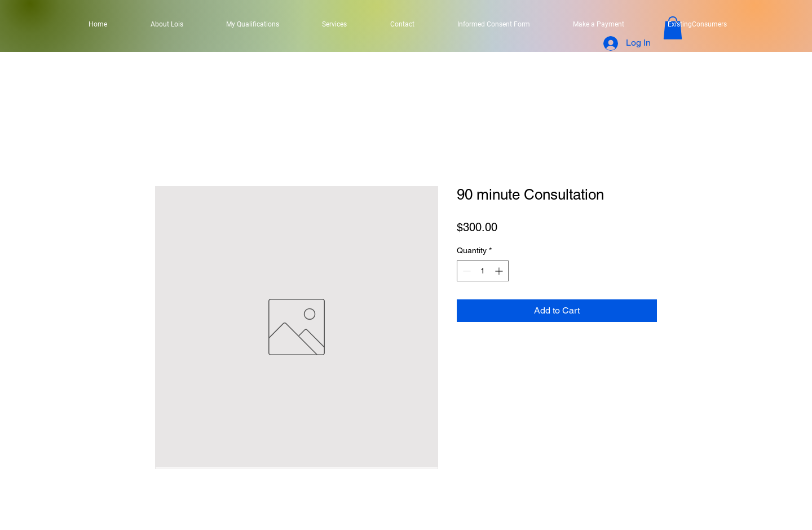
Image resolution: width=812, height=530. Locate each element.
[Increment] (500, 271)
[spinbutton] (483, 271)
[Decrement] (465, 271)
